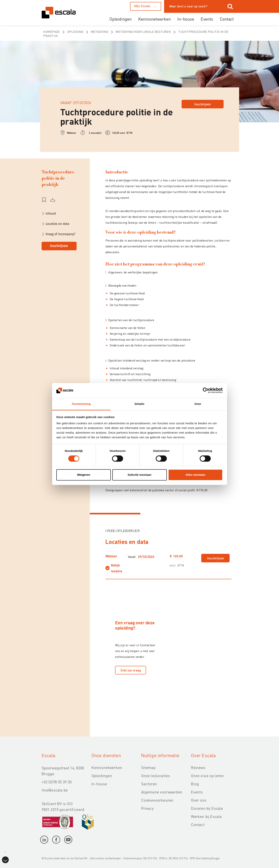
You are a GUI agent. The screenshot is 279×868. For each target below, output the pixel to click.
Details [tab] (139, 404)
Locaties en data (58, 224)
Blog (195, 784)
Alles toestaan (195, 475)
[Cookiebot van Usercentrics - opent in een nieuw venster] (206, 391)
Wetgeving (100, 32)
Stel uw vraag (131, 670)
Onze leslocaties (156, 776)
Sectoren (149, 784)
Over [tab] (198, 404)
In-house (186, 19)
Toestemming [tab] (81, 404)
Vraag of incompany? (61, 234)
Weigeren (84, 475)
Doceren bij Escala (207, 808)
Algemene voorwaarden (162, 792)
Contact (227, 19)
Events (207, 19)
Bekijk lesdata (117, 568)
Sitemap (148, 767)
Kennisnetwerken (154, 19)
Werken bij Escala (206, 816)
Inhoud (51, 214)
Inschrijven (202, 104)
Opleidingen (120, 19)
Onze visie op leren (207, 776)
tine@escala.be (55, 790)
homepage (52, 32)
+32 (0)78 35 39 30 (57, 782)
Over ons (199, 800)
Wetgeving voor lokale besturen (143, 32)
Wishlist (44, 200)
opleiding (75, 32)
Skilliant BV (81, 858)
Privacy (147, 808)
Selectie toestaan (139, 475)
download (53, 200)
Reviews (198, 767)
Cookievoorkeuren (157, 800)
